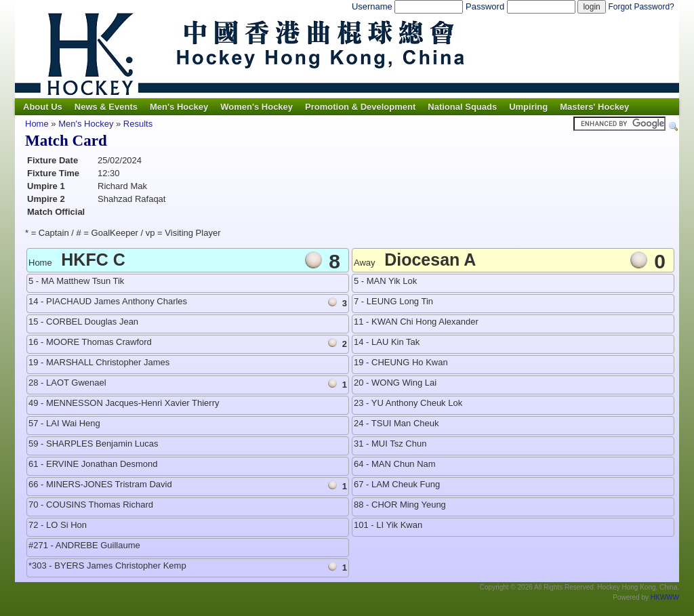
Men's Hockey (179, 107)
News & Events (106, 107)
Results (138, 124)
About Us (43, 107)
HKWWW (665, 597)
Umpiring (528, 107)
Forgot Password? (641, 7)
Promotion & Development (360, 107)
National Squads (462, 107)
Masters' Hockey (594, 107)
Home (37, 124)
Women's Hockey (257, 107)
